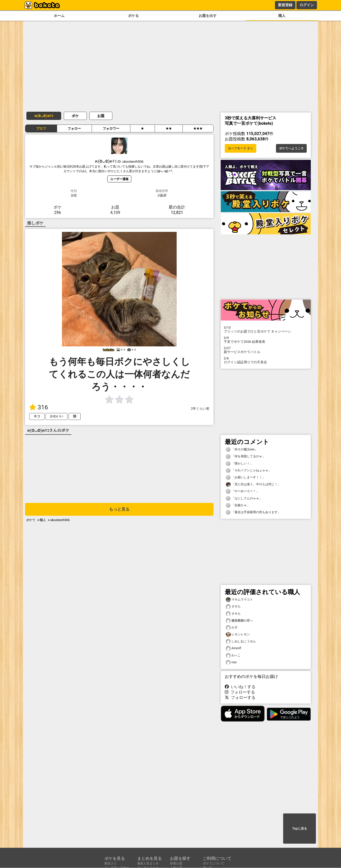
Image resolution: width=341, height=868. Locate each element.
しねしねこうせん (241, 641)
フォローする (240, 692)
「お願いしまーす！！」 (246, 477)
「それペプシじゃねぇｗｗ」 (249, 471)
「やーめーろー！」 (242, 491)
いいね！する (240, 687)
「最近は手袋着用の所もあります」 (253, 512)
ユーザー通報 (119, 179)
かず (232, 628)
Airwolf (233, 648)
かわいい (57, 416)
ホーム (59, 16)
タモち (233, 607)
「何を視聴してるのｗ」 (246, 456)
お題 (101, 116)
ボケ (75, 116)
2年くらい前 (200, 409)
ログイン (307, 5)
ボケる (133, 16)
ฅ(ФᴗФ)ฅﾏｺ (44, 116)
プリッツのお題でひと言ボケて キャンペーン (266, 329)
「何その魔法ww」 (242, 449)
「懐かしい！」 (239, 464)
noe (231, 662)
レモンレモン (238, 634)
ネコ (37, 416)
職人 (282, 16)
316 (39, 407)
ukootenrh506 (60, 520)
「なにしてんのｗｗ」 (244, 498)
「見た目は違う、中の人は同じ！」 (253, 484)
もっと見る (119, 509)
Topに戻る (299, 829)
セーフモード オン (241, 148)
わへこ (233, 655)
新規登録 (285, 5)
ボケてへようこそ (291, 148)
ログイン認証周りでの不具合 (266, 360)
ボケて (31, 520)
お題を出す (208, 16)
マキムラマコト (239, 600)
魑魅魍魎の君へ (239, 621)
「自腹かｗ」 (238, 505)
